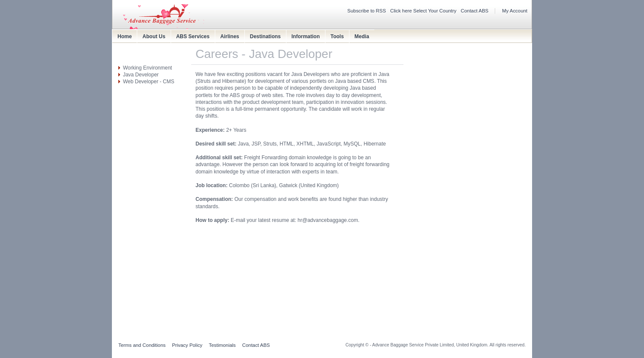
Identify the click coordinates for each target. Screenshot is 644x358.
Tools (337, 36)
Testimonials (222, 345)
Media (362, 36)
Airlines (230, 36)
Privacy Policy (187, 345)
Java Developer (141, 75)
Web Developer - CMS (149, 82)
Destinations (265, 36)
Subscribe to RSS (367, 11)
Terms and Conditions (142, 345)
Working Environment (148, 68)
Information (306, 36)
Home (125, 36)
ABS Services (193, 36)
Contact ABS (475, 11)
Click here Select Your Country (423, 11)
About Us (154, 36)
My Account (515, 11)
